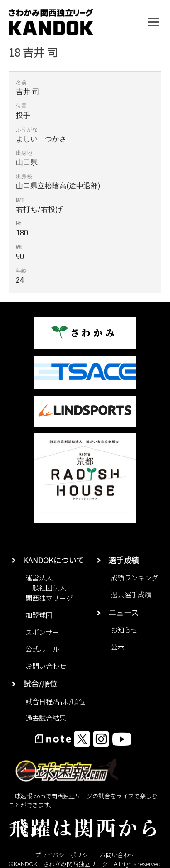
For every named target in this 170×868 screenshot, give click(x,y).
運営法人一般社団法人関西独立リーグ (49, 588)
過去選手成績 (131, 594)
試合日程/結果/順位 (55, 701)
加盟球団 (39, 615)
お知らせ (124, 630)
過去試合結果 (46, 718)
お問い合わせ (46, 666)
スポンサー (42, 632)
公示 (117, 647)
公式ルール (42, 649)
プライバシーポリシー (64, 855)
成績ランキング (134, 578)
